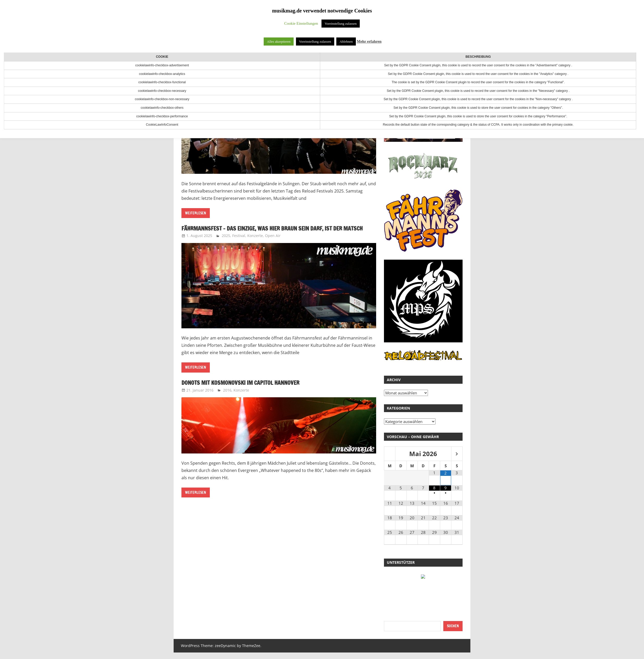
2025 (226, 244)
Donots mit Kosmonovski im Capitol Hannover (248, 391)
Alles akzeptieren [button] (279, 41)
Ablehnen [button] (346, 41)
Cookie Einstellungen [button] (301, 23)
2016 (227, 399)
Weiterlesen (196, 213)
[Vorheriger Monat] (390, 454)
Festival (239, 244)
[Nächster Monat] (457, 454)
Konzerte (255, 244)
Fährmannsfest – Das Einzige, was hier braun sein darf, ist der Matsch (272, 233)
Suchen (453, 626)
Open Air (273, 244)
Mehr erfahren (369, 41)
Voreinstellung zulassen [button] (341, 24)
